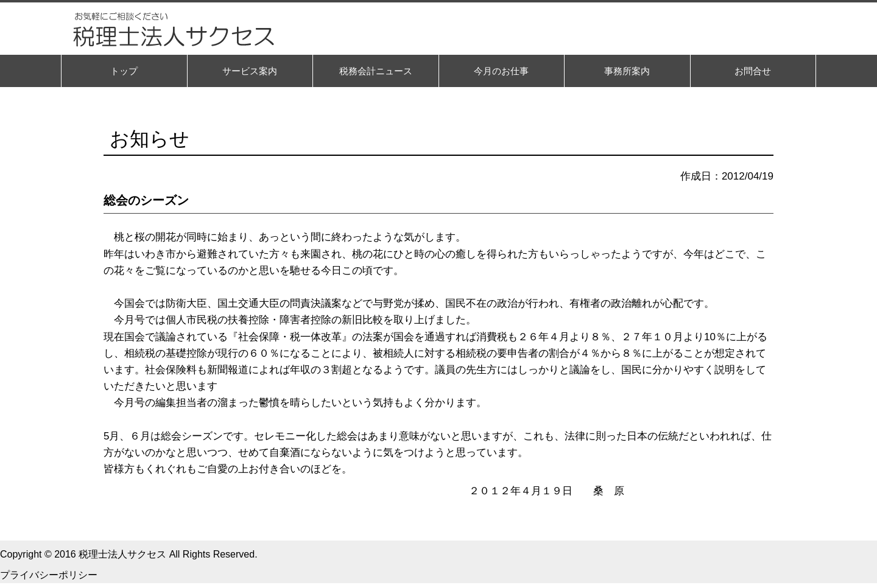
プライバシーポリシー (49, 575)
